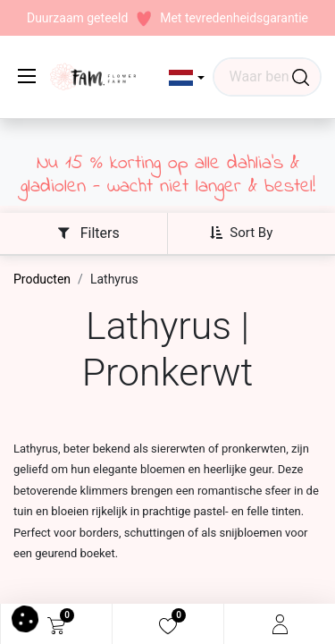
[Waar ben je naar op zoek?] (301, 77)
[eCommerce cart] (56, 624)
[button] (187, 78)
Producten (42, 279)
